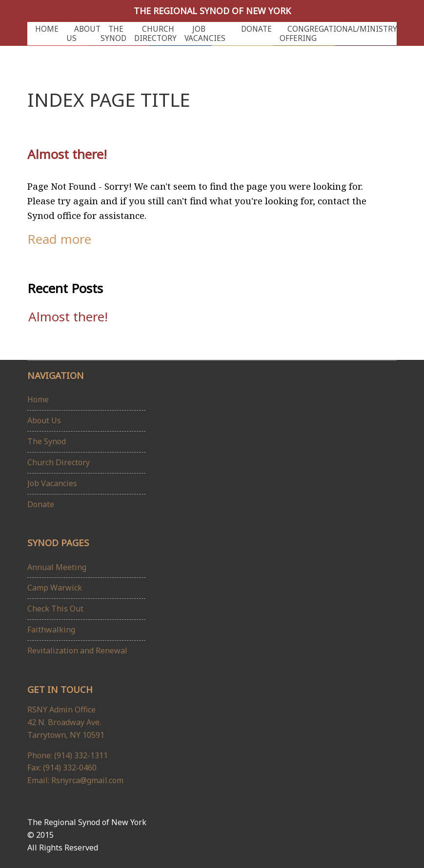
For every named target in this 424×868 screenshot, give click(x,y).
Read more (59, 239)
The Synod (113, 34)
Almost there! (67, 154)
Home (47, 29)
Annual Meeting (57, 567)
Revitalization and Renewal (77, 651)
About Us (83, 34)
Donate (256, 29)
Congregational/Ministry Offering (338, 34)
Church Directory (155, 34)
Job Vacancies (205, 34)
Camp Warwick (55, 588)
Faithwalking (51, 630)
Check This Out (55, 609)
